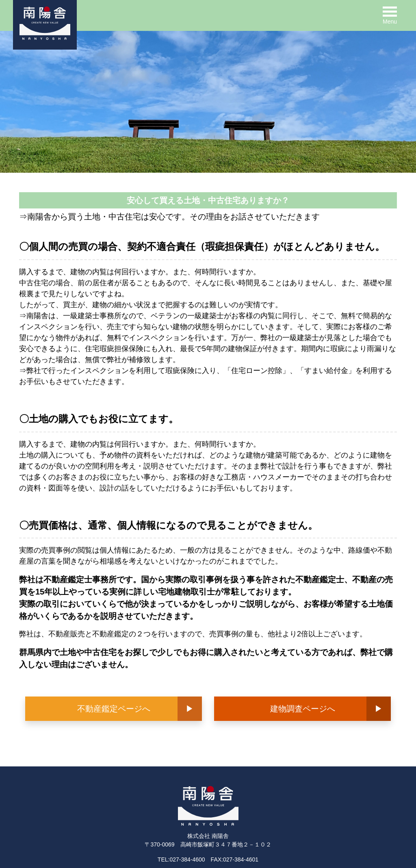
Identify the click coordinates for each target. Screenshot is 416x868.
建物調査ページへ (303, 709)
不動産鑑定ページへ (114, 709)
